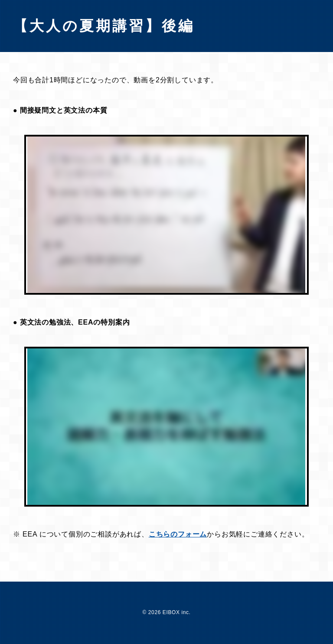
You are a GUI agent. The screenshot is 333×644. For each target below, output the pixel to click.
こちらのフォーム (178, 534)
